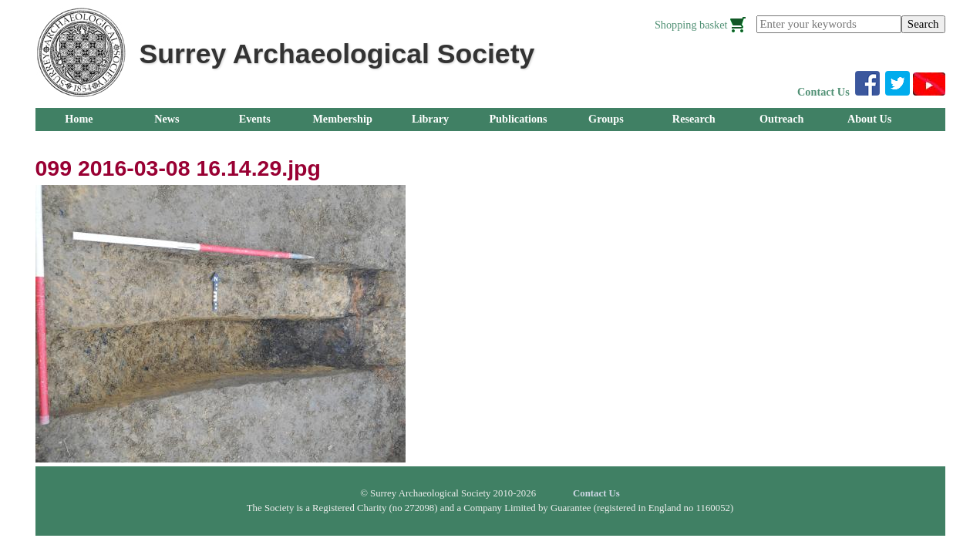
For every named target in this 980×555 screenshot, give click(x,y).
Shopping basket (691, 25)
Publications (518, 119)
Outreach (781, 119)
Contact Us (823, 92)
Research (694, 119)
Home (79, 119)
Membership (342, 119)
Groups (606, 119)
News (167, 119)
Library (430, 119)
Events (255, 119)
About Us (869, 119)
